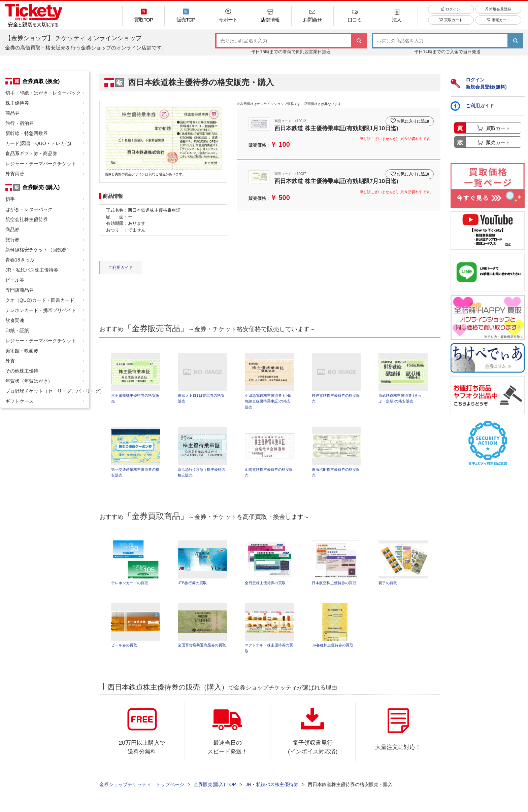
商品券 (12, 113)
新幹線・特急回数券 (27, 133)
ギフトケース (20, 401)
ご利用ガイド (121, 268)
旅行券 (12, 240)
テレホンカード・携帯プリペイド (41, 310)
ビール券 (15, 280)
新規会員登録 (498, 13)
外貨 (10, 361)
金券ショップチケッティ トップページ (142, 789)
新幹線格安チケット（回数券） (38, 250)
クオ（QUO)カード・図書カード (40, 300)
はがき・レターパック (29, 209)
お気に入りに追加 (411, 119)
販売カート (498, 24)
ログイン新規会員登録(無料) (478, 83)
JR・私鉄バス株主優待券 (32, 270)
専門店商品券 (20, 290)
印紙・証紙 (17, 330)
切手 (10, 199)
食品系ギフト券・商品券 (31, 153)
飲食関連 (15, 320)
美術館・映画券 (22, 351)
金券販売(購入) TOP (215, 789)
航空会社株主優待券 (27, 219)
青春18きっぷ (20, 260)
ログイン (451, 13)
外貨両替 (15, 174)
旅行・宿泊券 (20, 123)
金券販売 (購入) (41, 187)
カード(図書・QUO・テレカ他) (38, 143)
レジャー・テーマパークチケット (41, 164)
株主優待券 (17, 103)
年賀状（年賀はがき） (29, 381)
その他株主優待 (22, 371)
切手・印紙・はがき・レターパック (43, 93)
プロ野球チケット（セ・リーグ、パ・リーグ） (47, 391)
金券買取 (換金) (41, 81)
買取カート (451, 24)
